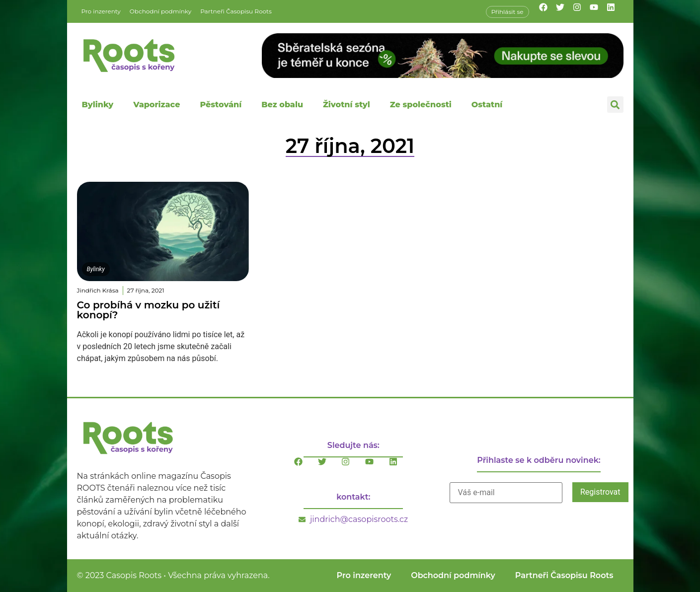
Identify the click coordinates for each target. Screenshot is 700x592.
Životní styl (347, 105)
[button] (615, 105)
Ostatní (487, 105)
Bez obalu (282, 105)
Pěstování (221, 105)
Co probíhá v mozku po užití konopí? (149, 310)
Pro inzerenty (101, 11)
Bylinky (98, 105)
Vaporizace (156, 105)
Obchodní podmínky (160, 11)
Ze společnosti (421, 105)
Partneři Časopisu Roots (236, 11)
